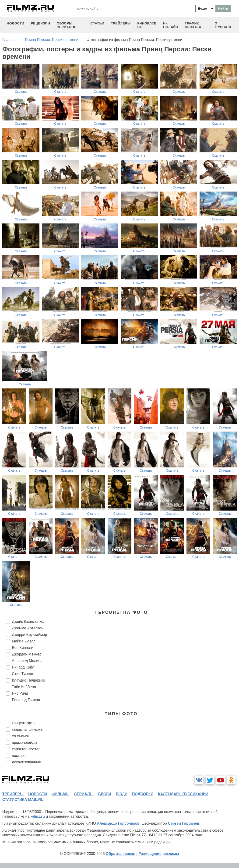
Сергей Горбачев (183, 823)
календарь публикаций (183, 794)
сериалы (84, 794)
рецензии (40, 23)
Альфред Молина (27, 661)
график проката (193, 25)
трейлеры (121, 23)
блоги (104, 794)
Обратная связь (121, 854)
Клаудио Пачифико (28, 680)
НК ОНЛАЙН (171, 25)
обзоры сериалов (67, 25)
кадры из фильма (27, 729)
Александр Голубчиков (118, 823)
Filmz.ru (38, 816)
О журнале (223, 25)
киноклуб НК (147, 25)
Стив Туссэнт (23, 674)
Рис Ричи (20, 693)
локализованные (26, 762)
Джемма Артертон (28, 628)
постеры (19, 756)
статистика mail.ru (23, 800)
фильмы (60, 794)
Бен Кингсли (23, 648)
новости (16, 23)
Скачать (21, 92)
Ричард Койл (23, 667)
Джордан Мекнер (27, 654)
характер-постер (26, 749)
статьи (97, 23)
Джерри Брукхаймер (29, 635)
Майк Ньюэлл (24, 641)
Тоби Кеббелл (24, 687)
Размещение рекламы (159, 854)
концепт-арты (24, 723)
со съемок (21, 736)
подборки (143, 794)
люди (122, 794)
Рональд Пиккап (26, 700)
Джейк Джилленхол (29, 622)
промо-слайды (25, 743)
